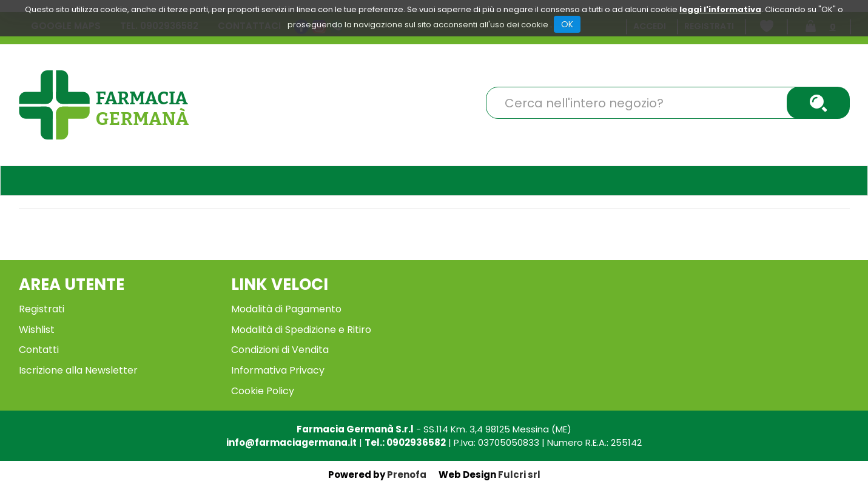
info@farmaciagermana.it (291, 442)
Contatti (39, 350)
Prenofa (407, 475)
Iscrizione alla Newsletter (78, 370)
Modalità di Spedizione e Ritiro (301, 330)
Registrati (42, 309)
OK (567, 24)
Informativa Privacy (278, 370)
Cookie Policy (263, 391)
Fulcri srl (519, 475)
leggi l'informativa (720, 9)
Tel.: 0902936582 (405, 442)
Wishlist (37, 330)
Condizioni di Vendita (280, 350)
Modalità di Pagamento (286, 309)
